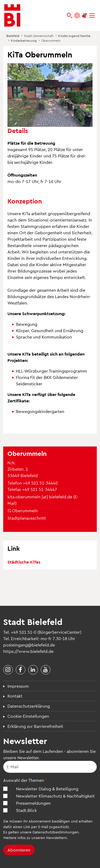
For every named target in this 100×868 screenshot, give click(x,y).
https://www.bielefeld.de (28, 651)
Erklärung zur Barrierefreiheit (35, 726)
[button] (50, 95)
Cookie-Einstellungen (28, 716)
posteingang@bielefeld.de (29, 645)
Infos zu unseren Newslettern (42, 838)
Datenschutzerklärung (29, 706)
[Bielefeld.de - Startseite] (12, 15)
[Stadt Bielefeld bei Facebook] (21, 670)
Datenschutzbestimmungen (56, 832)
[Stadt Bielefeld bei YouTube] (46, 670)
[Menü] (92, 16)
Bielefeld (13, 36)
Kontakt (15, 696)
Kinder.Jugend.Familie (74, 36)
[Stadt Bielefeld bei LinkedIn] (33, 670)
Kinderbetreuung (24, 40)
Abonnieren (19, 850)
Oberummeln (23, 510)
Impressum (18, 686)
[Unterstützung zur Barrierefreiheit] (85, 16)
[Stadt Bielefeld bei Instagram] (8, 670)
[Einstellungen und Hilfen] (77, 16)
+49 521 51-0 (24, 632)
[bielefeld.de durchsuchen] (70, 16)
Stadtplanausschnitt (27, 518)
